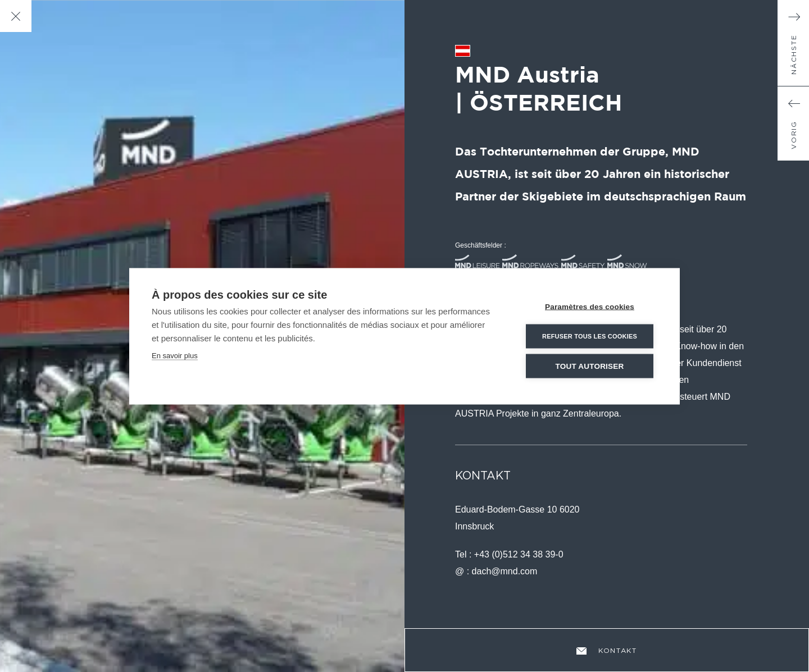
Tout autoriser (590, 366)
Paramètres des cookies (590, 306)
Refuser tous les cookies (590, 336)
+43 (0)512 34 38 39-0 (519, 554)
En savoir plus (175, 355)
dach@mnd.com (505, 571)
